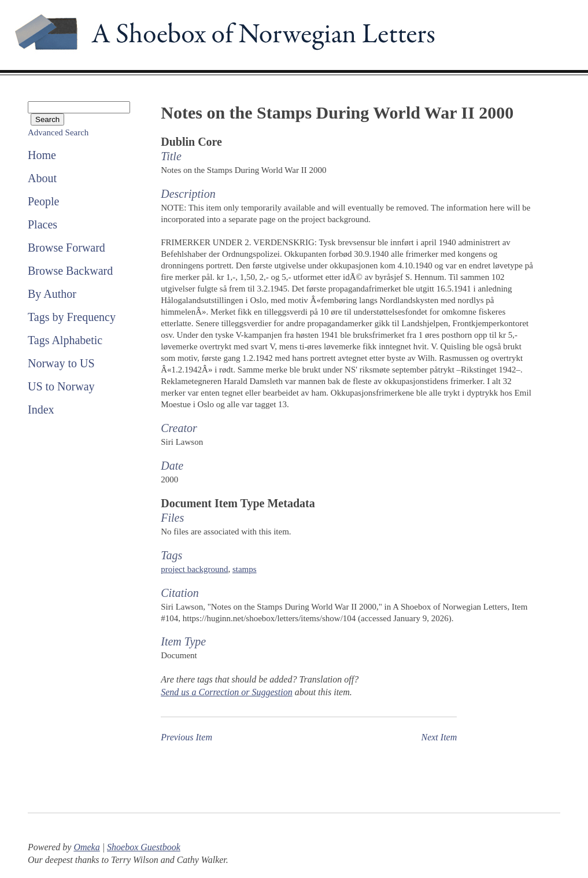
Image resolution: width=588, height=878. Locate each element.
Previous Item (186, 737)
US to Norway (61, 386)
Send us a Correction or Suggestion (226, 692)
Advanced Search (58, 132)
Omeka (86, 847)
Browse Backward (70, 271)
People (43, 201)
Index (41, 410)
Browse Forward (66, 248)
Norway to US (61, 363)
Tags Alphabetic (65, 340)
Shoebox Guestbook (144, 847)
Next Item (439, 737)
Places (42, 224)
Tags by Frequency (72, 317)
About (42, 178)
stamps (245, 569)
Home (42, 155)
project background (194, 569)
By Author (52, 294)
